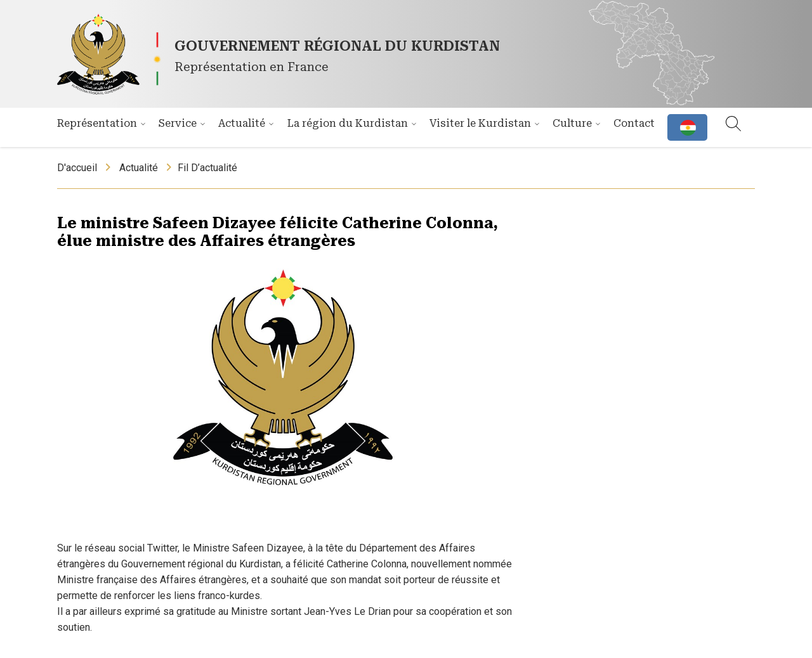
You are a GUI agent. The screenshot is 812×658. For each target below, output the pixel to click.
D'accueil (77, 168)
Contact (634, 123)
